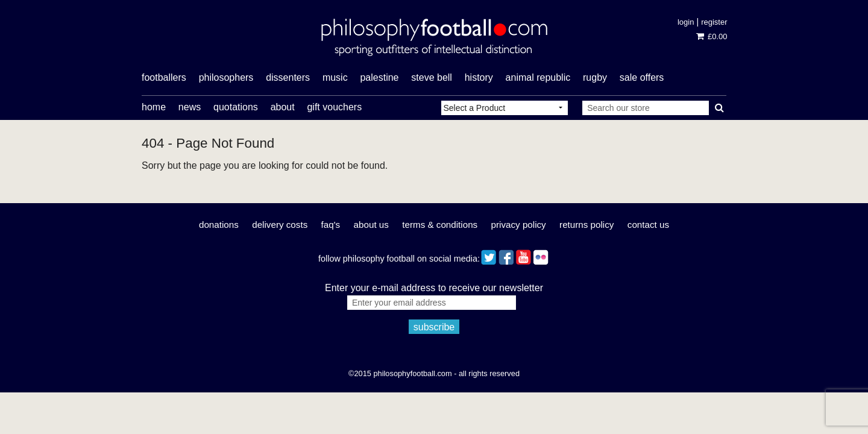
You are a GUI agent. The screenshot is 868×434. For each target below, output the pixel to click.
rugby (595, 77)
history (479, 77)
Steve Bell (432, 77)
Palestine (379, 77)
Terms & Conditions (440, 225)
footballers (164, 77)
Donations (219, 225)
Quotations (236, 107)
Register (714, 22)
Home (154, 107)
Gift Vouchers (334, 107)
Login (686, 22)
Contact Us (648, 225)
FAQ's (331, 225)
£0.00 (712, 36)
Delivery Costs (280, 225)
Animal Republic (538, 77)
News (190, 107)
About (283, 107)
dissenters (288, 77)
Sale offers (642, 77)
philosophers (226, 77)
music (335, 77)
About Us (371, 225)
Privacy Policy (519, 225)
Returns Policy (587, 225)
